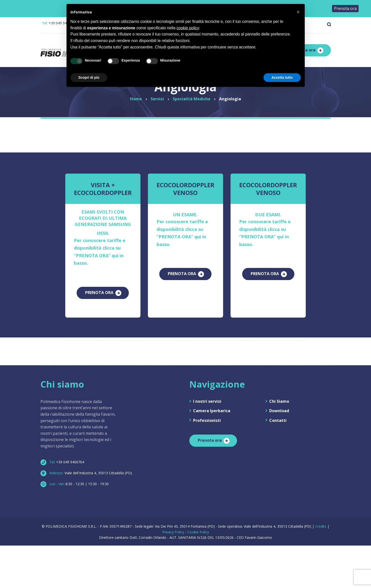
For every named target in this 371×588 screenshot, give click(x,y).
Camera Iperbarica (212, 408)
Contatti (278, 417)
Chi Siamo (279, 398)
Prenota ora (210, 437)
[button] (298, 12)
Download (279, 408)
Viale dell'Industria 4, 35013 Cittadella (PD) (88, 470)
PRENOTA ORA (99, 292)
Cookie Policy (198, 529)
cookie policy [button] (188, 28)
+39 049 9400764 (64, 459)
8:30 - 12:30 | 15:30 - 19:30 (77, 481)
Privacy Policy (173, 529)
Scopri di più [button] (89, 77)
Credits (321, 524)
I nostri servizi (207, 398)
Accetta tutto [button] (282, 77)
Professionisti (207, 417)
